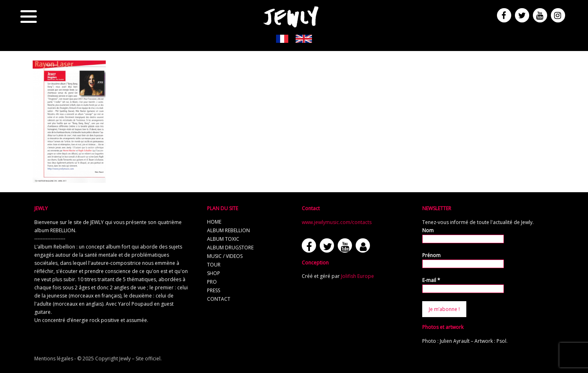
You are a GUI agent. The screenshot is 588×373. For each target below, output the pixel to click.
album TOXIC (223, 239)
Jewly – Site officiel (140, 359)
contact (219, 299)
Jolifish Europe (357, 276)
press (214, 290)
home (214, 222)
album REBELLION (228, 230)
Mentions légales (54, 359)
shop (214, 273)
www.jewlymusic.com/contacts (337, 222)
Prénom (431, 255)
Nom (428, 230)
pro (212, 282)
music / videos (225, 256)
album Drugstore (230, 248)
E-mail (431, 280)
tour (214, 265)
